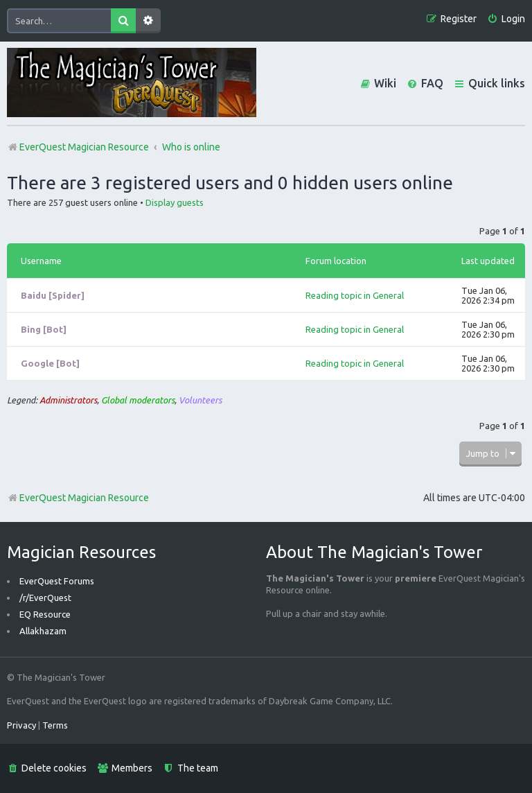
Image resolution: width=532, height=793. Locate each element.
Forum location (336, 261)
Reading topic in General (355, 295)
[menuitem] (506, 19)
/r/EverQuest (45, 598)
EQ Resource (45, 614)
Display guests (175, 202)
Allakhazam (43, 631)
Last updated (488, 261)
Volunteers (200, 400)
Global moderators (138, 400)
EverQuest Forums (57, 581)
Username (41, 261)
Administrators (68, 400)
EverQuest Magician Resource (78, 498)
